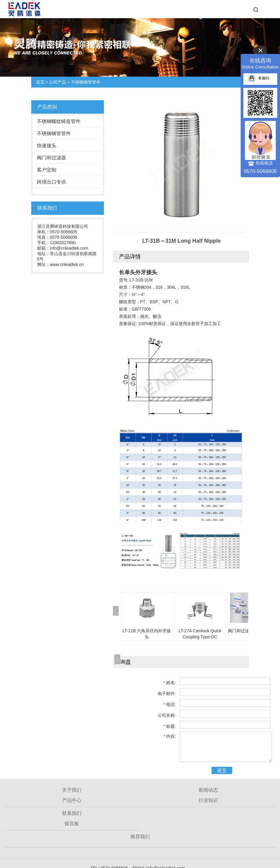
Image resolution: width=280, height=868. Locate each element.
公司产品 (58, 82)
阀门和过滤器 (51, 158)
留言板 (72, 824)
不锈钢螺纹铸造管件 (59, 121)
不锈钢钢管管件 (86, 82)
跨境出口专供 (51, 182)
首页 (40, 82)
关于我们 (72, 790)
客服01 (259, 78)
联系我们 (72, 813)
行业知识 (208, 800)
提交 (222, 770)
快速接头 (47, 146)
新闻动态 (208, 790)
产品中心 (72, 800)
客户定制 (47, 170)
